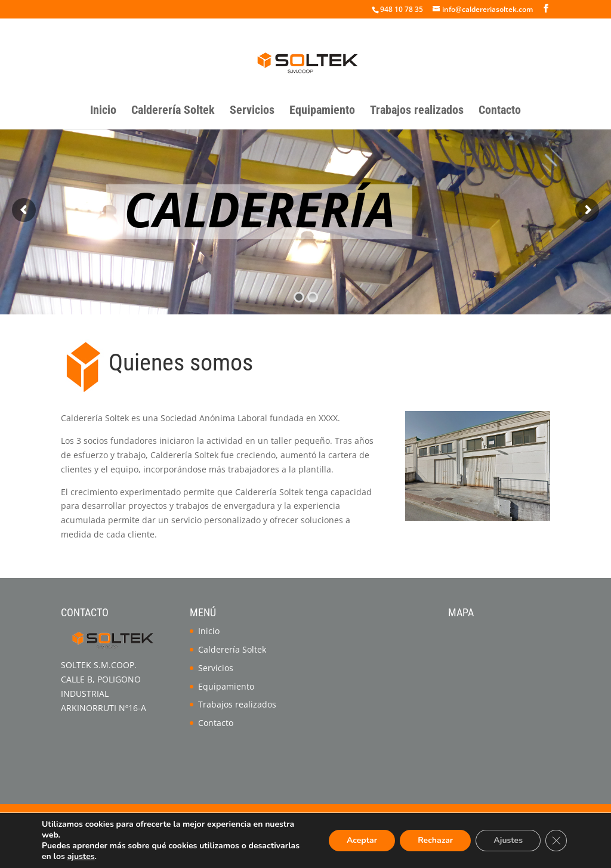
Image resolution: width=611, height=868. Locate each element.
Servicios (252, 111)
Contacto (500, 111)
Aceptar (362, 840)
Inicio (103, 111)
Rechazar (435, 840)
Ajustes (508, 840)
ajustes (81, 857)
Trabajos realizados (417, 111)
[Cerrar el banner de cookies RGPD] (556, 841)
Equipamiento (322, 111)
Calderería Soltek (173, 111)
